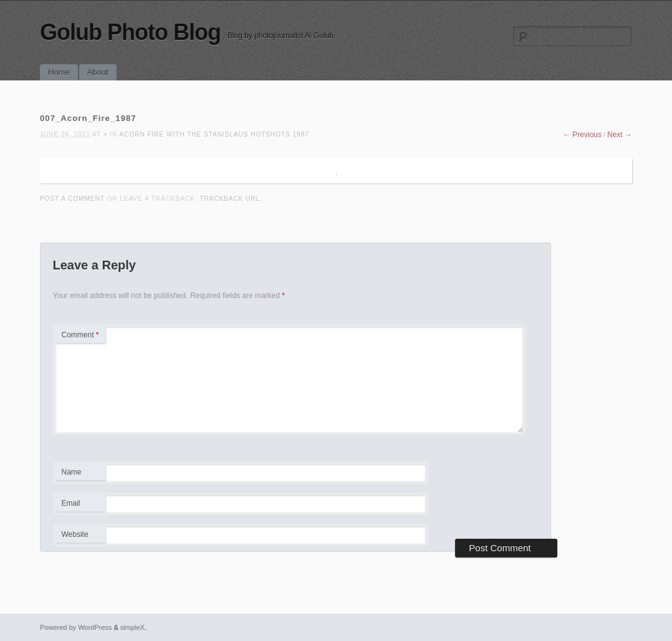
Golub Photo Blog (130, 32)
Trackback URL (230, 199)
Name (80, 474)
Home (59, 72)
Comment (80, 335)
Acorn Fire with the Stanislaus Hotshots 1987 (214, 134)
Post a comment (72, 199)
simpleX (132, 627)
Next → (620, 135)
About (98, 72)
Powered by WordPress (76, 627)
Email (80, 505)
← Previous (582, 135)
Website (75, 534)
